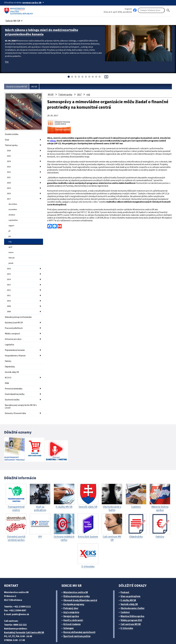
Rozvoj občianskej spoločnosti (81, 618)
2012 (9, 282)
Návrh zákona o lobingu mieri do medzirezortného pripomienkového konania (44, 32)
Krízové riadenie (73, 610)
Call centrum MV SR (132, 610)
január (11, 256)
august (11, 221)
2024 (9, 160)
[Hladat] (168, 10)
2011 (9, 287)
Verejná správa (72, 602)
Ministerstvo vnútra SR (77, 578)
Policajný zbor (72, 594)
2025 (9, 155)
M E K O (9, 365)
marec (11, 246)
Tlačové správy (12, 145)
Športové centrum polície (78, 622)
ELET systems (55, 635)
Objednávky (10, 355)
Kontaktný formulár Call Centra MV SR (25, 618)
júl (9, 226)
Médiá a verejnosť (13, 323)
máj (10, 236)
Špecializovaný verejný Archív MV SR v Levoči (22, 393)
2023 (9, 165)
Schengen (69, 614)
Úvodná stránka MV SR (18, 87)
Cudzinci (126, 598)
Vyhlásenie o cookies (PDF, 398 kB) (128, 635)
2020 (9, 180)
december (13, 200)
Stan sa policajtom (131, 582)
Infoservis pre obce (14, 329)
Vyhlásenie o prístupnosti (92, 635)
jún (10, 231)
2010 (9, 292)
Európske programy (75, 590)
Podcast (126, 578)
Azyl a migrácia (72, 598)
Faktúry (8, 350)
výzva (64, 140)
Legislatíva (10, 334)
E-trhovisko (128, 614)
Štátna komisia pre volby (78, 582)
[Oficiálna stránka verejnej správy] (35, 2)
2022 (9, 170)
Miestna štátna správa (133, 602)
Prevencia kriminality (14, 376)
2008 (9, 302)
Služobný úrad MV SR (15, 313)
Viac (7, 61)
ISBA (7, 370)
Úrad (7, 139)
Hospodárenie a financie (16, 344)
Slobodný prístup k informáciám (19, 308)
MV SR (37, 87)
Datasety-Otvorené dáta (16, 399)
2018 (9, 190)
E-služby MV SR (130, 586)
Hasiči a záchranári (74, 606)
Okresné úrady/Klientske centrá (81, 586)
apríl (10, 241)
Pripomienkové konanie (16, 339)
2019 (9, 185)
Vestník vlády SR (13, 360)
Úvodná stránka (12, 134)
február (12, 251)
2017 (9, 195)
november (13, 206)
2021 (9, 175)
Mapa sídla (71, 635)
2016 (9, 262)
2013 (9, 277)
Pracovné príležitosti (14, 318)
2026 (9, 150)
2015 (9, 267)
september (13, 216)
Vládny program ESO (133, 606)
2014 (9, 272)
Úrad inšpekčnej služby (15, 381)
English (128, 9)
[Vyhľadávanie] (151, 10)
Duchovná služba (13, 386)
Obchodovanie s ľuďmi (134, 594)
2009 (9, 297)
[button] (16, 20)
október (12, 211)
